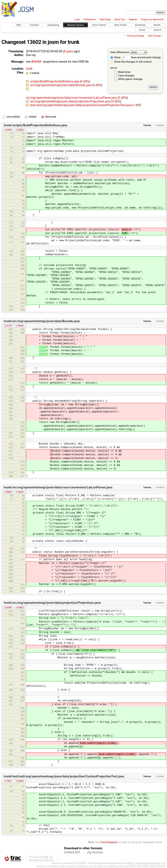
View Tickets (99, 25)
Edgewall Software (43, 860)
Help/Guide (105, 19)
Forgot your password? (152, 19)
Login (77, 19)
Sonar (142, 30)
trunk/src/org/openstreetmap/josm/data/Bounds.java (42, 321)
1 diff (137, 105)
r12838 (8, 492)
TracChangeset (109, 842)
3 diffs (116, 101)
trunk (74, 42)
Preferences (90, 19)
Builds (157, 25)
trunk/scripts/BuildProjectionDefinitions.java (36, 125)
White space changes (131, 79)
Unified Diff (72, 852)
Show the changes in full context (131, 62)
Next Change (155, 36)
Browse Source (76, 25)
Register (133, 19)
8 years (69, 51)
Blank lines (124, 72)
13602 (34, 42)
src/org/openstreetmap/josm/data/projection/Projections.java (71, 101)
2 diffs (123, 98)
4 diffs (85, 81)
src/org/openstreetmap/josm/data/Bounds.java (61, 85)
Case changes (126, 75)
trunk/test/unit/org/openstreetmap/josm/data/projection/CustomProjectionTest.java (64, 776)
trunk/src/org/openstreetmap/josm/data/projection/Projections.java (52, 603)
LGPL (153, 866)
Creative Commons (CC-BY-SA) (84, 866)
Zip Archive (95, 852)
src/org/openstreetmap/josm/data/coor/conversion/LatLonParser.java (72, 98)
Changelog (53, 25)
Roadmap (140, 25)
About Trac (120, 19)
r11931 (8, 781)
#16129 (36, 62)
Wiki (19, 25)
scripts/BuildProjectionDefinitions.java (55, 81)
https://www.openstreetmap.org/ (147, 863)
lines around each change (141, 57)
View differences (120, 52)
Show (116, 57)
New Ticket (121, 25)
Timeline (34, 25)
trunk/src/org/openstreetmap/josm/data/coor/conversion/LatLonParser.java (58, 487)
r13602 (20, 130)
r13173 (8, 326)
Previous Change (135, 36)
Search (157, 30)
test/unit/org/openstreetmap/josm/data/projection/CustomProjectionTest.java (81, 105)
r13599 (8, 130)
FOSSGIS (81, 863)
